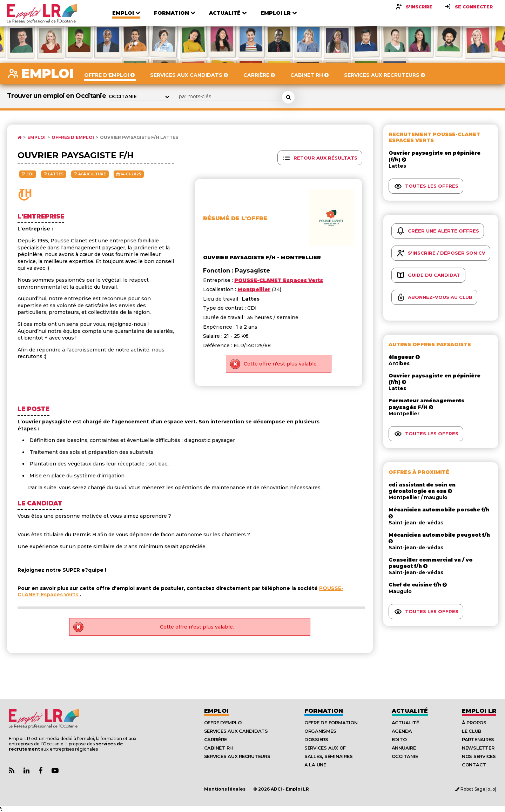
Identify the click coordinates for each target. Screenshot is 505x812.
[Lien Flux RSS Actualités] (12, 771)
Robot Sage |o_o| (476, 789)
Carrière (216, 739)
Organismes (320, 731)
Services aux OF (325, 748)
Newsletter (478, 748)
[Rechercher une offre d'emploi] (288, 97)
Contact (474, 765)
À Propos (474, 723)
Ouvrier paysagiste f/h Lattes (139, 137)
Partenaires (478, 739)
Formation (324, 711)
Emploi (36, 137)
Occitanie (405, 756)
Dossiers (316, 739)
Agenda (402, 731)
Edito (399, 739)
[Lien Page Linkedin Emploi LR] (26, 771)
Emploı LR (479, 711)
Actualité (410, 711)
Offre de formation (331, 723)
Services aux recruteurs (237, 756)
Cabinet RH (218, 748)
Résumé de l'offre (235, 218)
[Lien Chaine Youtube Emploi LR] (55, 771)
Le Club (472, 731)
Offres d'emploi (73, 137)
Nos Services (479, 756)
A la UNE (315, 765)
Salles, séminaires (328, 756)
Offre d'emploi (223, 723)
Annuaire (404, 748)
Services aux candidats (236, 731)
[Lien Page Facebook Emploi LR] (41, 771)
